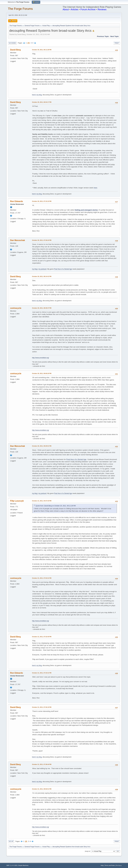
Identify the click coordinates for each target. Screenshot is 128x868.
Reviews (102, 9)
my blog (35, 269)
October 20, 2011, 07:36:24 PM (42, 240)
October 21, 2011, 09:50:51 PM (42, 789)
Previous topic (103, 36)
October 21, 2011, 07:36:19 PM (42, 707)
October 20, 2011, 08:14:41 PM (42, 276)
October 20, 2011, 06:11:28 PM (42, 50)
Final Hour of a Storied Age (63, 269)
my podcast (42, 269)
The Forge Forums (20, 9)
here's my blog (37, 95)
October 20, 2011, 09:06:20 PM (42, 373)
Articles (75, 9)
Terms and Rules (110, 865)
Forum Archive (88, 9)
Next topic (115, 36)
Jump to (87, 851)
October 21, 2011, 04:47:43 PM (42, 501)
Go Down (12, 43)
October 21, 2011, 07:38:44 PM (42, 764)
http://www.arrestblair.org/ (40, 358)
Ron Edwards (16, 201)
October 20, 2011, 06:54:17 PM (42, 102)
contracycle (16, 308)
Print (117, 43)
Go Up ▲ (119, 865)
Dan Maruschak (17, 240)
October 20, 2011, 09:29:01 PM (42, 446)
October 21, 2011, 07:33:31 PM (42, 673)
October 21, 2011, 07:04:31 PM (42, 578)
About (66, 9)
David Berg (15, 50)
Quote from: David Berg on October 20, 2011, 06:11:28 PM (56, 506)
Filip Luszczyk (17, 501)
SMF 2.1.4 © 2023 (12, 865)
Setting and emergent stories (86, 210)
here (96, 188)
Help (102, 865)
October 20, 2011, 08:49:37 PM (42, 308)
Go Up (11, 841)
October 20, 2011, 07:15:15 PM (42, 201)
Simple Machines (23, 865)
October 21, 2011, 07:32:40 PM (42, 637)
